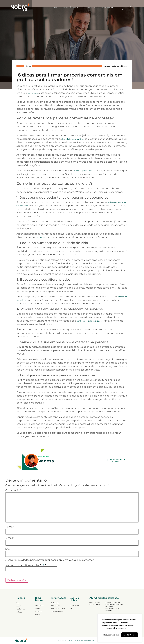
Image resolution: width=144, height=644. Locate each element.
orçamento (33, 93)
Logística (90, 7)
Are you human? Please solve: (31, 568)
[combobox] (125, 7)
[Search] (130, 7)
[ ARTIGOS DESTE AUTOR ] (116, 460)
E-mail (10, 538)
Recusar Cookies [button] (111, 635)
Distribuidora (107, 7)
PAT (71, 608)
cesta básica (41, 238)
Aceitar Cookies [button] (130, 635)
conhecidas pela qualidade (89, 321)
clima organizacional (83, 171)
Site (8, 549)
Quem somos (75, 605)
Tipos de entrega (57, 611)
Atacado (77, 7)
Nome (10, 527)
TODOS (54, 7)
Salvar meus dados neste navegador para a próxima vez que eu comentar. (51, 560)
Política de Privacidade (55, 604)
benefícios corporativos (73, 139)
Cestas (65, 7)
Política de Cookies (58, 608)
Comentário (13, 490)
